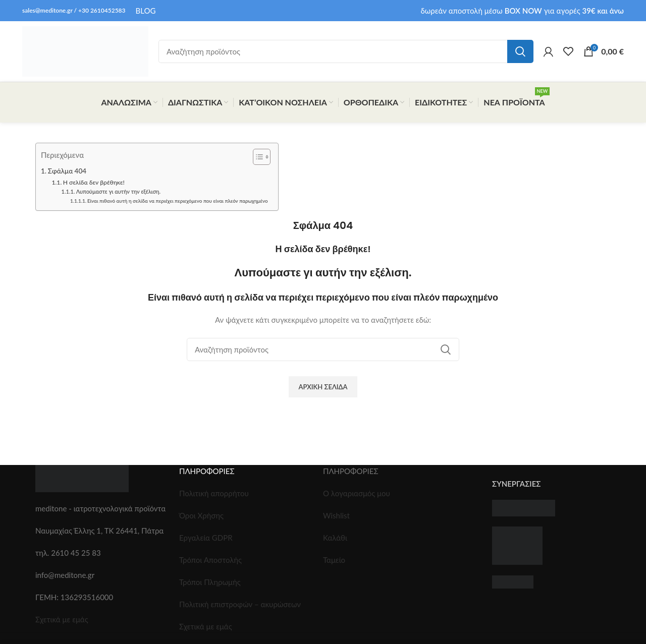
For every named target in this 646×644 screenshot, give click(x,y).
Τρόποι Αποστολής (210, 560)
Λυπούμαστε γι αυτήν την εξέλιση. (118, 191)
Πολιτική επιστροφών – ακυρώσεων (240, 604)
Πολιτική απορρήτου (214, 493)
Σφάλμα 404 (67, 171)
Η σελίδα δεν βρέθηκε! (94, 182)
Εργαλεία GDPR (206, 538)
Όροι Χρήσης (201, 515)
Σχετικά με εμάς (62, 619)
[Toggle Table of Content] (257, 157)
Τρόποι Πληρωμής (210, 582)
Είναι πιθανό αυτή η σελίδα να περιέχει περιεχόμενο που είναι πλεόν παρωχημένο (177, 201)
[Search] (346, 51)
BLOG (146, 11)
